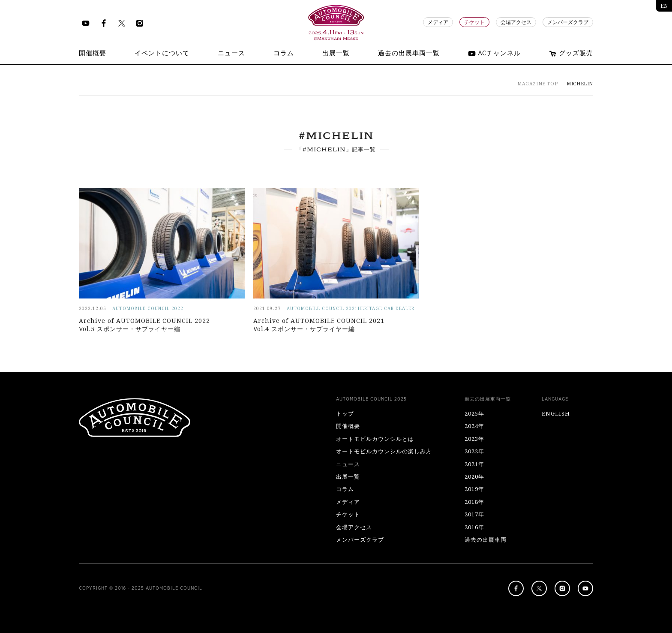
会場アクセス (516, 22)
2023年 (474, 439)
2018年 (474, 502)
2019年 (474, 489)
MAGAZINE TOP (537, 83)
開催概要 (348, 426)
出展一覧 (348, 476)
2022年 (474, 451)
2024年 (474, 426)
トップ (345, 413)
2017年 (474, 514)
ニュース (348, 464)
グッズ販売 (571, 54)
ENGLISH (556, 413)
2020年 (474, 476)
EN (664, 6)
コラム (345, 489)
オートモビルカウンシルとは (375, 439)
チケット (474, 22)
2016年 (474, 527)
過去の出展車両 (486, 540)
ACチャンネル (494, 54)
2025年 (474, 413)
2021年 (474, 464)
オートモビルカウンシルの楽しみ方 (384, 451)
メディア (438, 22)
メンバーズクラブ (568, 22)
